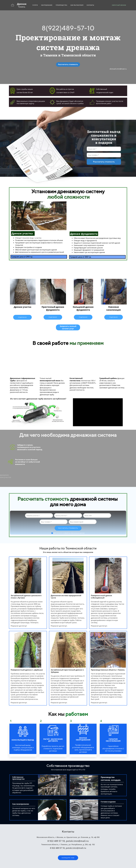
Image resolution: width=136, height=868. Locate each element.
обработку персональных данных (74, 533)
